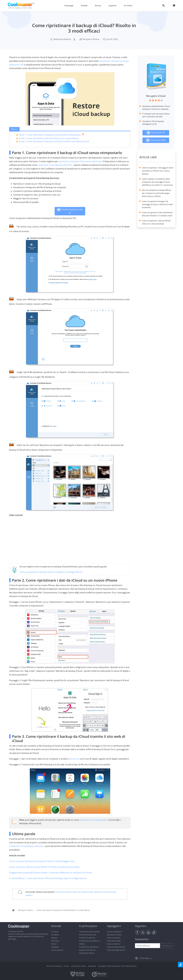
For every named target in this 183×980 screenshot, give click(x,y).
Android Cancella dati (87, 938)
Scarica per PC (156, 133)
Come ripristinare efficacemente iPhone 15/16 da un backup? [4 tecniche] (44, 867)
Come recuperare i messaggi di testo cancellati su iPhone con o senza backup (158, 171)
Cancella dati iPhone (87, 953)
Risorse (54, 944)
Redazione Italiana (62, 39)
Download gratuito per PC (70, 211)
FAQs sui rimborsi (114, 944)
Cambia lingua (144, 958)
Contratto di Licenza (79, 966)
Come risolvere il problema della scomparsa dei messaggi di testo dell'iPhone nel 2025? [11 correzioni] (157, 182)
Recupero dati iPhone (87, 950)
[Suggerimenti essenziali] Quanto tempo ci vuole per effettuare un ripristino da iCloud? (51, 873)
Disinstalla (92, 966)
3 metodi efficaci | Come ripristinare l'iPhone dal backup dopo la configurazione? (48, 878)
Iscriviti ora (167, 946)
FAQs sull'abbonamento (116, 947)
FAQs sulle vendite (114, 941)
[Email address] (148, 946)
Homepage (69, 6)
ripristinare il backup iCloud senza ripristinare (81, 161)
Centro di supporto (114, 932)
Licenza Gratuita (57, 950)
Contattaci (55, 935)
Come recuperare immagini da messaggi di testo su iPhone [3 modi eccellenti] (157, 204)
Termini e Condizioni (54, 966)
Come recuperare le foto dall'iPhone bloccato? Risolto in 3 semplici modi (157, 214)
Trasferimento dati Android (89, 932)
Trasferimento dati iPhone (89, 947)
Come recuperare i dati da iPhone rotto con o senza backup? (156, 222)
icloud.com (74, 759)
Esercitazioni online (114, 935)
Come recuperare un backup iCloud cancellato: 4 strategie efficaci (51, 572)
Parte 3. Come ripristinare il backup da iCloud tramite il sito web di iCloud (54, 141)
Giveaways (55, 947)
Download (55, 941)
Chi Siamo (55, 932)
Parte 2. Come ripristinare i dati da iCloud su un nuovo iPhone (49, 138)
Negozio (54, 938)
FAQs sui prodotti (114, 938)
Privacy (66, 966)
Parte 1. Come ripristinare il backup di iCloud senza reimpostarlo (50, 135)
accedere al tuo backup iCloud (94, 820)
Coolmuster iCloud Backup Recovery (55, 165)
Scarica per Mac (156, 140)
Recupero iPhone (91, 39)
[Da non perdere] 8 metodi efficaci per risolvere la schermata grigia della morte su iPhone (157, 193)
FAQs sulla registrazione (116, 950)
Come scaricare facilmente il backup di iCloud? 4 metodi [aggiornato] (42, 861)
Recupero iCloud (156, 96)
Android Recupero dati (88, 935)
